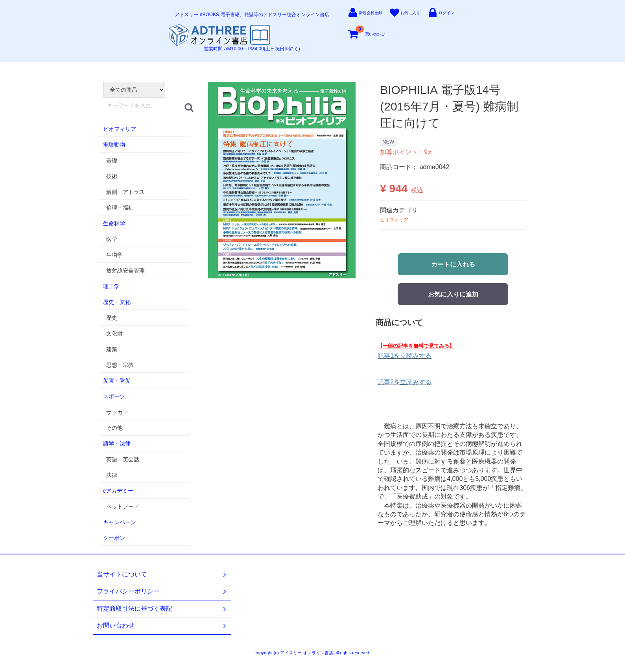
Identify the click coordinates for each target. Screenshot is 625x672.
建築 (112, 349)
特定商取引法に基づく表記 (162, 609)
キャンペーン (120, 522)
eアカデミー (118, 491)
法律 (112, 475)
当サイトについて (162, 574)
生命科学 (114, 223)
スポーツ (114, 396)
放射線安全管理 (125, 271)
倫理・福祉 (120, 208)
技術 (112, 176)
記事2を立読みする (405, 382)
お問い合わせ (162, 626)
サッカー (117, 412)
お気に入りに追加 (453, 294)
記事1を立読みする (405, 356)
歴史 (112, 318)
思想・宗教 (120, 365)
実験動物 (114, 145)
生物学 (114, 255)
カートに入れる (453, 264)
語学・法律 (117, 444)
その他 (114, 428)
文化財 (114, 333)
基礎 (112, 160)
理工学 (111, 286)
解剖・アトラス (125, 192)
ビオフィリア (120, 129)
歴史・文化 (117, 302)
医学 (112, 239)
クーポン (114, 538)
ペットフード (123, 506)
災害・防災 (117, 381)
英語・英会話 (123, 459)
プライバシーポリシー (162, 591)
